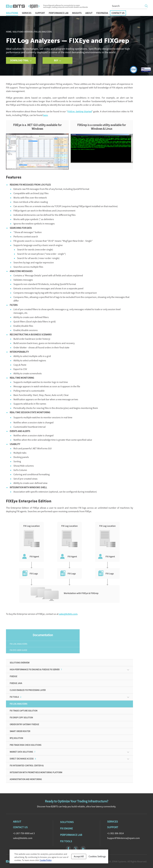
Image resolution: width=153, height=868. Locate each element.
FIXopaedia (102, 13)
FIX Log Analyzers (18, 644)
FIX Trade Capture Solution (24, 711)
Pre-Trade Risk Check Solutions (25, 745)
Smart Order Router (20, 731)
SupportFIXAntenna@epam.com (123, 838)
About (89, 13)
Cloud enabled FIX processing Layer (28, 690)
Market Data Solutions (22, 752)
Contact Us (118, 13)
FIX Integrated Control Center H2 (27, 766)
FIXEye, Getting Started (80, 111)
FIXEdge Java (16, 683)
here (45, 115)
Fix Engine (66, 828)
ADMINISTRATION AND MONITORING (26, 779)
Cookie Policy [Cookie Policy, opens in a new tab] (46, 862)
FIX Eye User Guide (18, 650)
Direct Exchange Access (23, 759)
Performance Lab (58, 13)
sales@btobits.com (23, 838)
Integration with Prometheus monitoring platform (36, 772)
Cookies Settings (97, 858)
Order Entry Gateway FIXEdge (24, 724)
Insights (77, 13)
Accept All (79, 858)
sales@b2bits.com (68, 614)
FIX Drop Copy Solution (21, 718)
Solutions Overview (23, 32)
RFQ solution (16, 738)
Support (40, 13)
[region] (59, 858)
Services (27, 13)
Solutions (12, 13)
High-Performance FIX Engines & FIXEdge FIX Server (36, 670)
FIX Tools (15, 697)
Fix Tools (66, 841)
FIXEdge (13, 676)
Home (9, 32)
